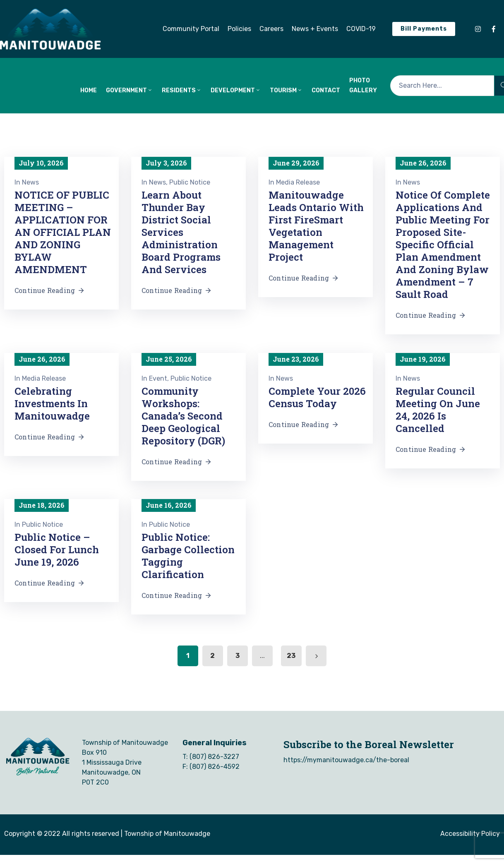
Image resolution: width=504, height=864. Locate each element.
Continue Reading (50, 290)
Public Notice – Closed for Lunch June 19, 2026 (57, 550)
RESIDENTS (182, 90)
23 (291, 656)
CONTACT (326, 90)
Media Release (298, 182)
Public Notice (190, 182)
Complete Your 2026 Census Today (317, 397)
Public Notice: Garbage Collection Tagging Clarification (188, 556)
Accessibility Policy (470, 834)
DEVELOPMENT (236, 90)
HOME (89, 90)
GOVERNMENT (129, 90)
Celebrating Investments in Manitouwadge (52, 403)
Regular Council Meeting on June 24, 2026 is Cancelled (438, 410)
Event (158, 378)
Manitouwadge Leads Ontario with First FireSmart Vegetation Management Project (316, 226)
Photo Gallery (363, 85)
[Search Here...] (442, 86)
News (30, 182)
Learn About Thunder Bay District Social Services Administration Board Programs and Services (181, 232)
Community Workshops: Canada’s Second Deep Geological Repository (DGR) (183, 416)
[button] (191, 29)
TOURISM (286, 90)
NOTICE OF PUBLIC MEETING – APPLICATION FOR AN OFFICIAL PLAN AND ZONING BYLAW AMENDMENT (63, 232)
